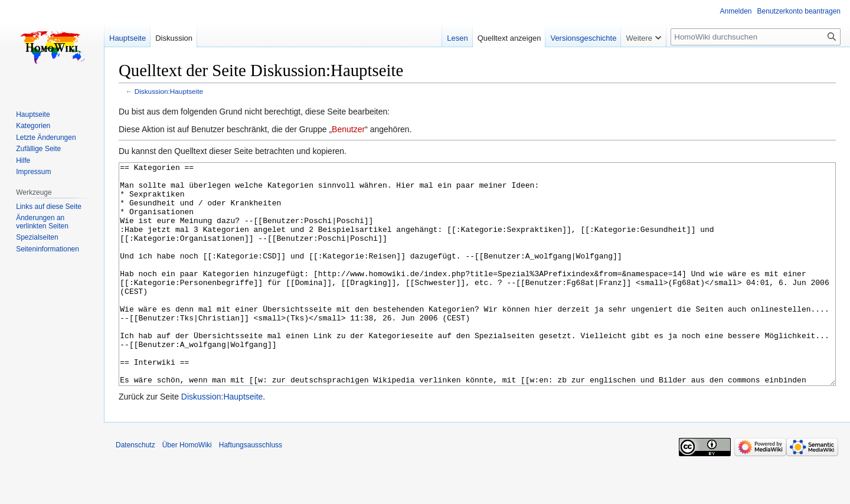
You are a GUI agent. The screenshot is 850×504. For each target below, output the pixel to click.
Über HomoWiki (187, 489)
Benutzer (348, 129)
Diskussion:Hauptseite (169, 91)
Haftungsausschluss (251, 489)
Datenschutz (135, 489)
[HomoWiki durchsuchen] (756, 37)
